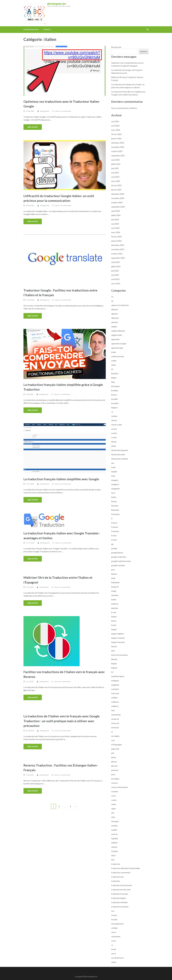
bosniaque (115, 386)
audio (114, 365)
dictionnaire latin (118, 455)
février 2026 (116, 134)
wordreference (117, 958)
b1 (112, 369)
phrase (114, 762)
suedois (114, 826)
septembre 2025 (118, 156)
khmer (114, 621)
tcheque (115, 851)
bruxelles (115, 403)
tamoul (114, 847)
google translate (118, 565)
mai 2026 (115, 121)
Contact (47, 29)
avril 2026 (115, 126)
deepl (113, 446)
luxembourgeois (118, 676)
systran (114, 834)
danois (114, 442)
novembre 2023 (118, 249)
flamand (115, 506)
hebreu (114, 574)
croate (114, 437)
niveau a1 (115, 719)
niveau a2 (115, 723)
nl (112, 732)
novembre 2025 (118, 147)
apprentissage (117, 348)
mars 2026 (116, 130)
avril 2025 (115, 177)
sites (113, 817)
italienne (115, 604)
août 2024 (116, 211)
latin (113, 651)
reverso (114, 783)
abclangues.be (56, 4)
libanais (114, 659)
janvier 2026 (116, 139)
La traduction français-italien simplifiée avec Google (61, 479)
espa (113, 476)
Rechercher (116, 47)
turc (113, 911)
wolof (114, 949)
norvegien (115, 736)
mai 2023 (115, 275)
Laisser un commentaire (63, 111)
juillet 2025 (116, 164)
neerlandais (116, 715)
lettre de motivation (120, 655)
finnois (114, 501)
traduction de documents (122, 885)
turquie (114, 919)
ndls (113, 710)
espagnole (115, 489)
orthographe (116, 745)
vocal (113, 941)
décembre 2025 (118, 143)
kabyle (114, 617)
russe (113, 796)
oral (113, 740)
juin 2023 (115, 271)
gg (112, 544)
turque (114, 915)
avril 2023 (115, 279)
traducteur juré (117, 877)
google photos (117, 553)
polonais (115, 770)
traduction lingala (118, 898)
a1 (112, 297)
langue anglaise (118, 634)
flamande (115, 510)
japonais (115, 608)
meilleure (115, 702)
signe (113, 809)
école (113, 467)
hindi (113, 578)
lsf (112, 672)
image (114, 591)
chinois (114, 420)
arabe (114, 352)
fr (112, 518)
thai (113, 860)
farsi (113, 493)
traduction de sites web (121, 890)
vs (112, 945)
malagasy (115, 681)
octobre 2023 (117, 254)
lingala (114, 664)
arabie (114, 361)
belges (114, 378)
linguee (114, 668)
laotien (114, 646)
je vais (114, 612)
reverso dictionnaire (120, 787)
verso (114, 932)
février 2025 (116, 185)
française (115, 531)
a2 (112, 301)
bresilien (115, 391)
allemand (115, 318)
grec (113, 570)
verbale (114, 928)
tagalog (114, 838)
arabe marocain (118, 356)
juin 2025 (115, 168)
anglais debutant (118, 331)
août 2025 (116, 160)
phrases (114, 766)
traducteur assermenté (121, 873)
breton (114, 395)
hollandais (115, 582)
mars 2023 (116, 284)
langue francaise (118, 642)
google (114, 548)
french (114, 540)
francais (115, 527)
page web (115, 749)
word (113, 954)
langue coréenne (118, 638)
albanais (115, 309)
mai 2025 (115, 173)
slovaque (115, 821)
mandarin (115, 689)
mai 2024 (115, 224)
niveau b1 (115, 728)
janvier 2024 (116, 241)
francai (114, 523)
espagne (115, 480)
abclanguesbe (45, 111)
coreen (114, 429)
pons (113, 774)
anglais (114, 327)
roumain (115, 791)
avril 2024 (115, 228)
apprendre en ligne (119, 344)
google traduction (119, 557)
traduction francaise (120, 894)
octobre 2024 (117, 203)
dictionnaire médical (120, 459)
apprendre (116, 339)
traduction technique (120, 907)
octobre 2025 (117, 151)
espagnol (115, 484)
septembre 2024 (118, 207)
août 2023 (116, 262)
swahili (114, 830)
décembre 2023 (118, 245)
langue (114, 629)
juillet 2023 (116, 266)
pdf (113, 753)
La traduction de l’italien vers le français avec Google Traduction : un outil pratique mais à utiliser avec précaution (62, 721)
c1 (112, 412)
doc (113, 463)
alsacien (115, 322)
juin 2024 (115, 220)
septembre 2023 (118, 258)
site (113, 813)
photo (114, 757)
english (114, 472)
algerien (115, 314)
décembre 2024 (118, 194)
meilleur (115, 698)
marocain (115, 693)
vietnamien (116, 937)
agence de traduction (120, 305)
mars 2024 (116, 232)
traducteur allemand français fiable (126, 868)
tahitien (114, 843)
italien (114, 600)
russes (114, 800)
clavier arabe (116, 425)
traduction (116, 881)
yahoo (114, 962)
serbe (114, 804)
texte (113, 855)
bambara (115, 373)
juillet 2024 (116, 215)
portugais (115, 779)
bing (113, 382)
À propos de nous (31, 29)
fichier (114, 497)
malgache (115, 685)
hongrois (115, 587)
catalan (114, 416)
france (114, 536)
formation (115, 514)
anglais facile (117, 335)
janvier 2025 (116, 190)
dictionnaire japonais (120, 450)
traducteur (116, 864)
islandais (115, 595)
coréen (114, 433)
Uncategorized (117, 924)
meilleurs (115, 706)
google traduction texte (121, 561)
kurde (114, 625)
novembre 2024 (118, 198)
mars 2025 (116, 181)
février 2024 (116, 237)
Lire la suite (33, 127)
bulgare (114, 408)
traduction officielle (119, 902)
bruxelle (114, 399)
